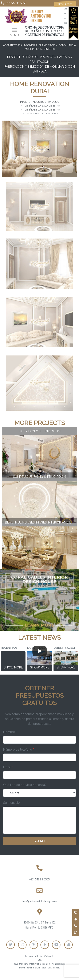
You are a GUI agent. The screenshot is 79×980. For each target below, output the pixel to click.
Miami (22, 968)
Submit (40, 841)
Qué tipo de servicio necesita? (26, 785)
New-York (47, 968)
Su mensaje (12, 803)
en (65, 9)
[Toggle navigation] (14, 32)
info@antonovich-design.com (40, 901)
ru (65, 23)
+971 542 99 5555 (39, 879)
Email (8, 767)
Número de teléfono (19, 749)
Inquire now (65, 4)
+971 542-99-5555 (16, 3)
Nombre (10, 732)
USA (40, 960)
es (65, 14)
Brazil (57, 968)
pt (65, 18)
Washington (33, 968)
